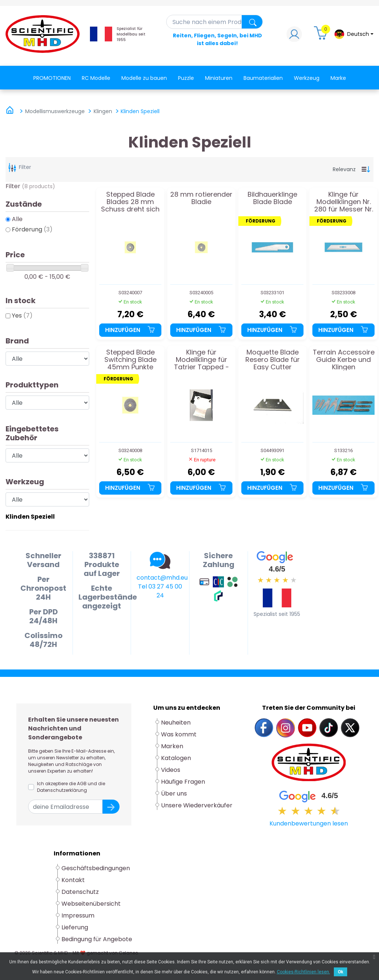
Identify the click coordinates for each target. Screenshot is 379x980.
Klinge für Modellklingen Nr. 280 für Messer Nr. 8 (344, 202)
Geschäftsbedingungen (96, 868)
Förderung (32, 229)
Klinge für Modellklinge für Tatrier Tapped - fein (202, 360)
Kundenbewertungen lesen (309, 823)
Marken (172, 746)
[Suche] (215, 22)
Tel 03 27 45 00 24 (160, 591)
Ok (341, 972)
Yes (22, 316)
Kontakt (73, 880)
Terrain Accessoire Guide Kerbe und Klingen (344, 360)
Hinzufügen (130, 330)
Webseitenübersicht (91, 904)
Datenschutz (80, 892)
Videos (171, 770)
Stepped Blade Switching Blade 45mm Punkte (130, 360)
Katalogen (176, 758)
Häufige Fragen (183, 782)
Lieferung (75, 927)
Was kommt (179, 734)
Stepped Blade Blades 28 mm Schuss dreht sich (130, 202)
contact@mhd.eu (162, 578)
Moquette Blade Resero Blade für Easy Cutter (273, 360)
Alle (17, 219)
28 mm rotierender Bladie (201, 199)
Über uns (174, 794)
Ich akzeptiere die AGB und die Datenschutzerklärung (71, 787)
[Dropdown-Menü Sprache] (354, 34)
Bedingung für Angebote (97, 939)
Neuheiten (176, 723)
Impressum (78, 915)
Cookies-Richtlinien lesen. (303, 972)
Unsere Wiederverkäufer (197, 805)
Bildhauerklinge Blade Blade (272, 199)
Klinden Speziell (30, 517)
